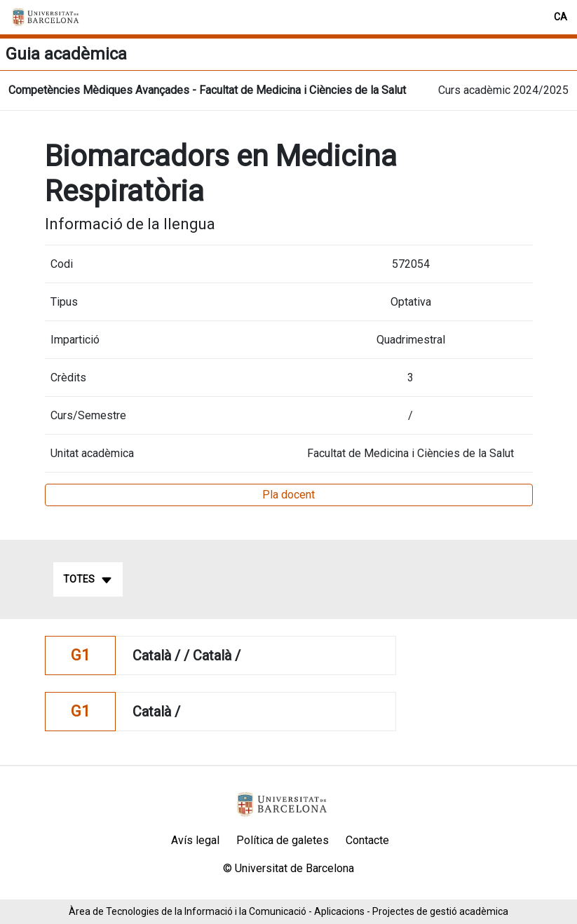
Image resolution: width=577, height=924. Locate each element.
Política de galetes (283, 840)
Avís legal (195, 840)
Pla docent (288, 495)
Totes (88, 580)
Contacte (367, 840)
